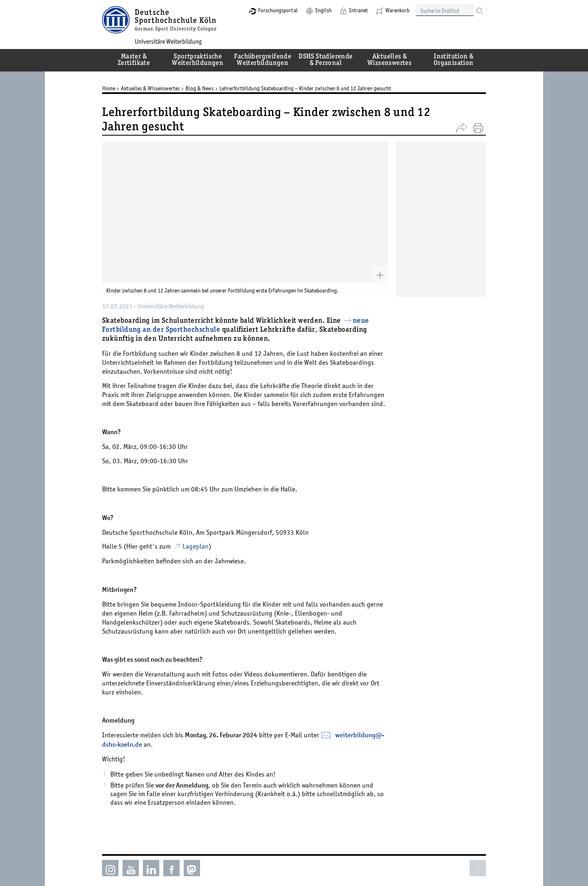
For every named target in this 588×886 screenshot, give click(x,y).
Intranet (359, 10)
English (323, 10)
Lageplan (196, 546)
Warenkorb (398, 10)
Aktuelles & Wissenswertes (150, 88)
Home (109, 88)
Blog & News (199, 88)
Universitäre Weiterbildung (168, 41)
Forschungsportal (278, 10)
